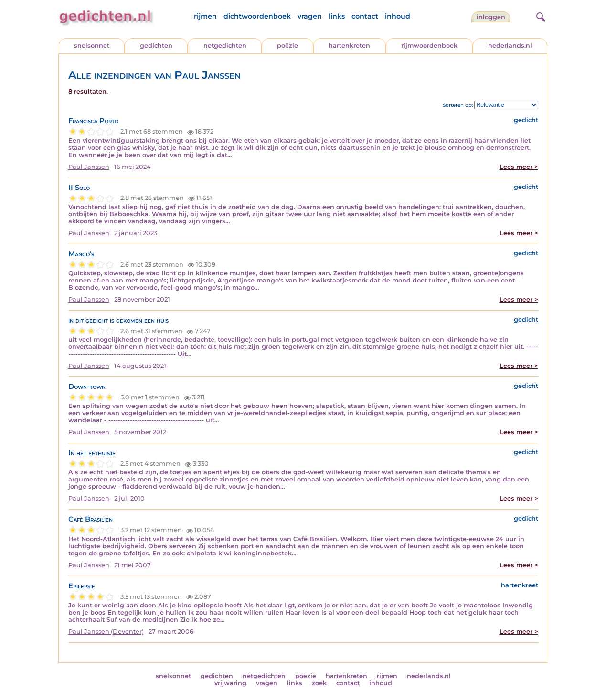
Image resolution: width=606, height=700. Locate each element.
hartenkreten (349, 46)
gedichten (156, 46)
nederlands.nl (510, 46)
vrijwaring (230, 683)
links (337, 16)
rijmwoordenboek (429, 46)
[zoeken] (540, 16)
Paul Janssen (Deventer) (106, 632)
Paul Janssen (89, 167)
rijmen (205, 16)
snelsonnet (92, 46)
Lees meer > (519, 167)
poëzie (287, 46)
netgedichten (225, 46)
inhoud (398, 16)
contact (365, 16)
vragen (310, 16)
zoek (319, 683)
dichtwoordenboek (257, 16)
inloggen (491, 17)
